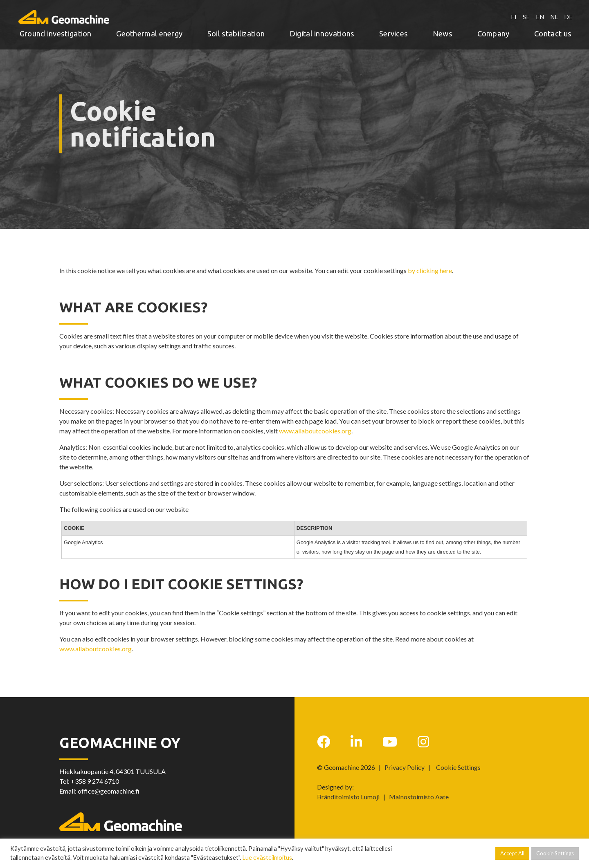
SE (525, 15)
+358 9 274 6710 (95, 781)
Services (393, 31)
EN (539, 15)
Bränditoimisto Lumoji (348, 797)
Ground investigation (56, 31)
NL (554, 15)
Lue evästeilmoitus (267, 858)
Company (493, 31)
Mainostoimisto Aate (419, 797)
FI (512, 15)
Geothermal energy (149, 31)
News (443, 31)
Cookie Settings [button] (458, 767)
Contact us (553, 31)
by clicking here (430, 270)
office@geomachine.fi (109, 791)
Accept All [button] (512, 853)
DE (568, 15)
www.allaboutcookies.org (315, 431)
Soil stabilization (236, 31)
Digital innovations (322, 31)
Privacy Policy (405, 767)
